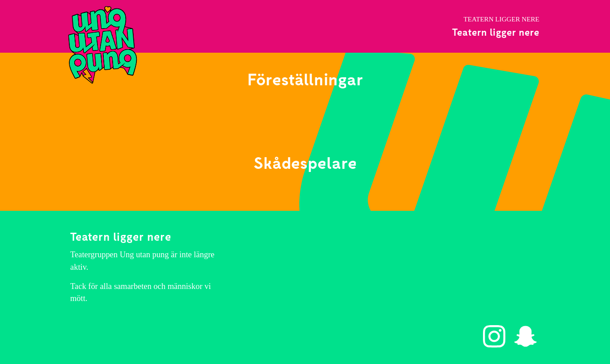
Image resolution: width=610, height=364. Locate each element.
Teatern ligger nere (496, 32)
